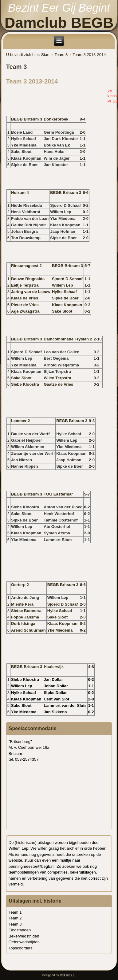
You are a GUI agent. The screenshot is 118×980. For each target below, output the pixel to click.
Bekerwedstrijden (24, 936)
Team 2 (15, 918)
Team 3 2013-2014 (32, 81)
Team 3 (61, 55)
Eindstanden (20, 930)
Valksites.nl (68, 975)
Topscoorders (21, 948)
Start (45, 55)
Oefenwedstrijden (24, 942)
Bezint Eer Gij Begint (59, 8)
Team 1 (15, 912)
